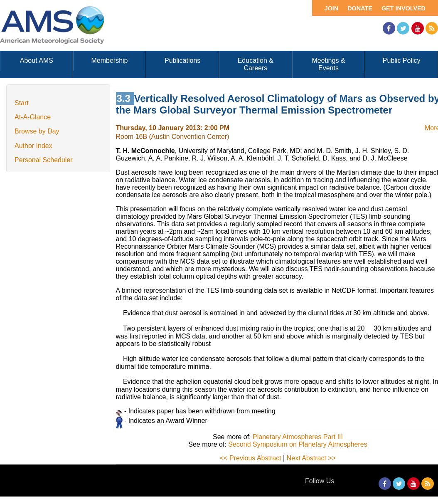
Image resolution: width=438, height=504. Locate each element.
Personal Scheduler (44, 160)
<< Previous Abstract (251, 458)
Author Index (33, 146)
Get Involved (404, 8)
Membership (109, 61)
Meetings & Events (328, 64)
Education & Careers (256, 64)
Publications (182, 61)
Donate (360, 8)
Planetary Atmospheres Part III (298, 437)
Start (22, 103)
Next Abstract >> (311, 458)
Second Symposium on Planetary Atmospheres (298, 444)
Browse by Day (37, 131)
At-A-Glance (33, 117)
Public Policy (402, 61)
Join (332, 8)
